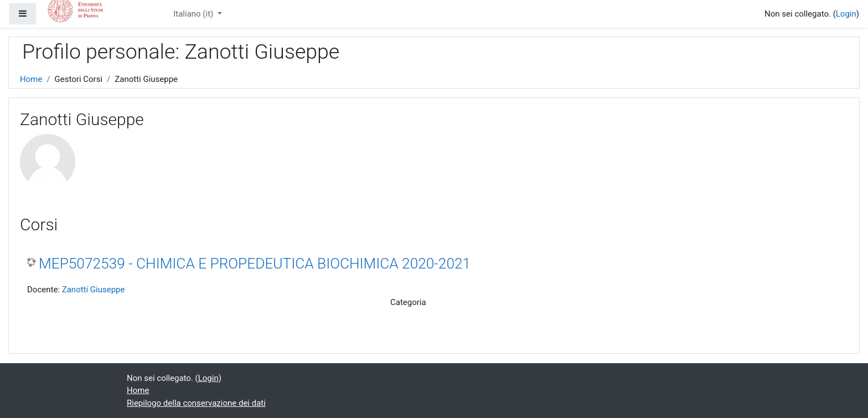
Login (846, 14)
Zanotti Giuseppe (94, 290)
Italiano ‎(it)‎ (194, 14)
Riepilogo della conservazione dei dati (196, 403)
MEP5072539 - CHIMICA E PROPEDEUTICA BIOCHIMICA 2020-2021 (255, 264)
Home (31, 79)
